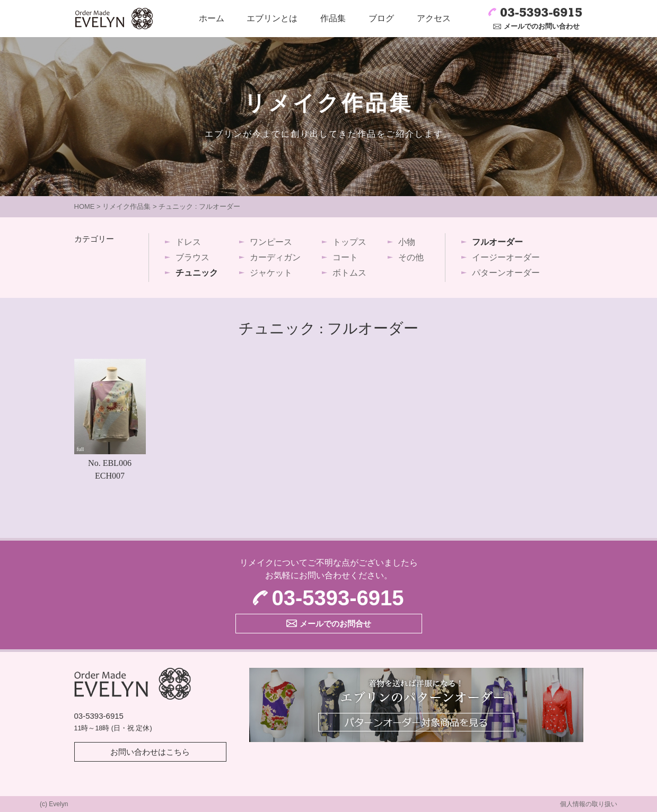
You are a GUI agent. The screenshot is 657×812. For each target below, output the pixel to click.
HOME (85, 206)
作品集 (333, 18)
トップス (349, 242)
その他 (411, 257)
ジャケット (271, 273)
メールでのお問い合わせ (542, 26)
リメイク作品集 (126, 206)
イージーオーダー (506, 257)
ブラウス (192, 257)
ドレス (188, 242)
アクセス (434, 18)
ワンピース (271, 242)
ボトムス (349, 273)
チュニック (197, 273)
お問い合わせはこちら (150, 752)
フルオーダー (497, 242)
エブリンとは (272, 18)
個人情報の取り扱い (589, 804)
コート (345, 257)
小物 (407, 242)
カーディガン (275, 257)
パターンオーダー (506, 273)
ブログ (381, 18)
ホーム (212, 18)
